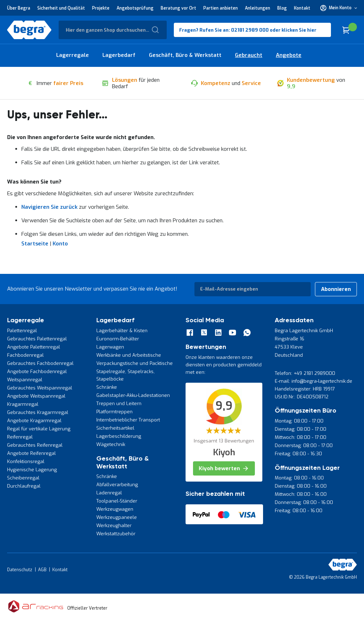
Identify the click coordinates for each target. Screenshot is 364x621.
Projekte (101, 8)
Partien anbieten (221, 8)
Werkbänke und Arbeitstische (129, 355)
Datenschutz (20, 570)
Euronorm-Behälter (118, 339)
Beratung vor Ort (178, 8)
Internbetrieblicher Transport (128, 420)
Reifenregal (20, 437)
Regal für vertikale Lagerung (39, 429)
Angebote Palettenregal (34, 347)
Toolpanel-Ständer (117, 501)
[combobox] (113, 30)
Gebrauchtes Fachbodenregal (40, 363)
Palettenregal (22, 331)
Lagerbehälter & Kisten (122, 331)
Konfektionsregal (26, 461)
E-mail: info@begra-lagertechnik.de (314, 381)
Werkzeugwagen (115, 509)
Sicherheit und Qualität (61, 8)
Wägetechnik (111, 444)
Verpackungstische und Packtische (135, 363)
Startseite (35, 244)
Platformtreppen (114, 412)
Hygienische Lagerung (32, 470)
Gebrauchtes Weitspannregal (40, 388)
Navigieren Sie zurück (49, 207)
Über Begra (19, 8)
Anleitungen (258, 8)
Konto (60, 244)
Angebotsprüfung (135, 8)
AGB (42, 570)
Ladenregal (109, 493)
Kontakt (302, 8)
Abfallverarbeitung (117, 485)
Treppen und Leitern (119, 404)
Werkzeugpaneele (117, 517)
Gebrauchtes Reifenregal (35, 445)
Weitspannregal (25, 380)
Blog (282, 8)
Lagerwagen (110, 347)
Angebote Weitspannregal (36, 396)
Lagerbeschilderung (119, 436)
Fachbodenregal (25, 355)
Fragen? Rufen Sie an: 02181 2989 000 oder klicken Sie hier (248, 30)
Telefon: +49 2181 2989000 (305, 373)
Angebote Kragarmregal (34, 421)
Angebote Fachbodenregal (37, 371)
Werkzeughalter (114, 526)
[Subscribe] (336, 289)
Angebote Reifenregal (31, 453)
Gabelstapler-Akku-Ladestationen (133, 395)
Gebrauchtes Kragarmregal (38, 412)
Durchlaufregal (24, 486)
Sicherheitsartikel (115, 428)
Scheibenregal (23, 478)
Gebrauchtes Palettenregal (37, 339)
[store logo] (29, 30)
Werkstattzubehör (116, 534)
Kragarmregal (23, 404)
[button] (339, 8)
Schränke (107, 387)
